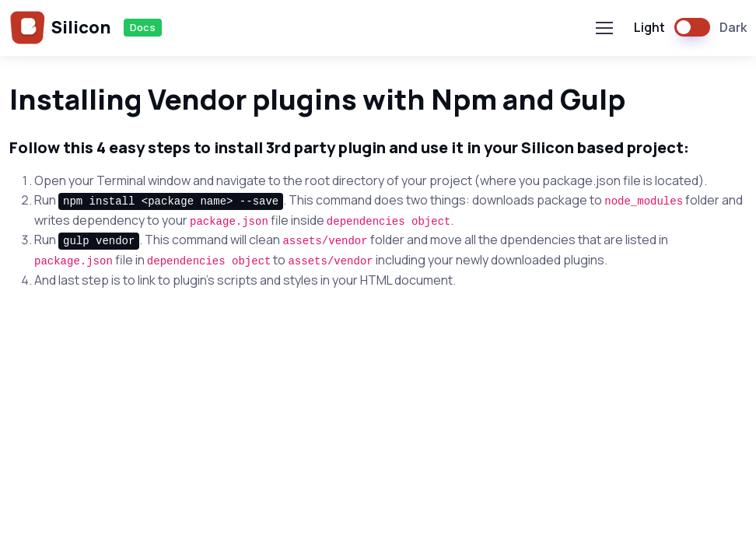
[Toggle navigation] (604, 28)
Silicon (60, 28)
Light (649, 27)
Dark (733, 27)
